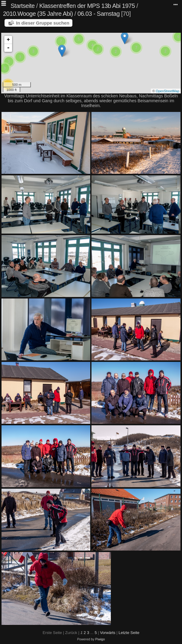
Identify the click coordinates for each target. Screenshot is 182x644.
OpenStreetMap (167, 91)
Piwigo (100, 639)
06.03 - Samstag (99, 14)
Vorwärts (108, 633)
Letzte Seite (129, 633)
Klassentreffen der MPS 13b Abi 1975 (87, 6)
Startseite (23, 6)
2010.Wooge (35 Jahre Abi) (38, 14)
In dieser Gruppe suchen (43, 23)
